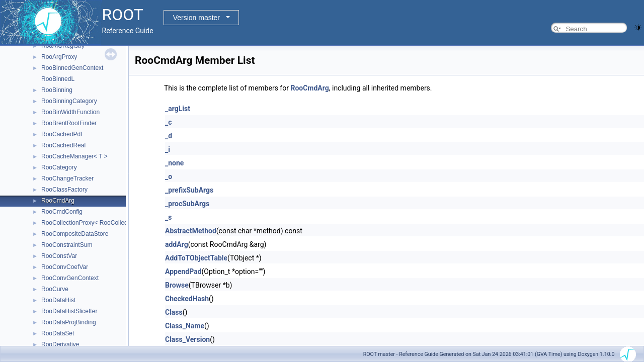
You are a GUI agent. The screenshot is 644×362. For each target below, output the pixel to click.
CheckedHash (187, 299)
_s (168, 217)
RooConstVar (59, 256)
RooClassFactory (64, 190)
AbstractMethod (191, 231)
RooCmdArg (58, 201)
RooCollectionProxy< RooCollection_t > (94, 223)
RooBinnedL (58, 79)
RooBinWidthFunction (70, 112)
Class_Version (187, 339)
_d (169, 136)
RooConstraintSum (67, 245)
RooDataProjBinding (69, 322)
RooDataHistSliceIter (69, 311)
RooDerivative (60, 344)
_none (174, 163)
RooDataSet (58, 333)
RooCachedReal (63, 145)
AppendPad (183, 271)
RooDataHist (58, 300)
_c (169, 122)
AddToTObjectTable (196, 258)
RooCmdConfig (62, 212)
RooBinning (57, 90)
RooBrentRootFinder (69, 123)
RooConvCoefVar (65, 267)
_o (169, 176)
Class (174, 312)
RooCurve (55, 289)
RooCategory (59, 167)
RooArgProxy (59, 57)
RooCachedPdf (62, 134)
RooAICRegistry (63, 46)
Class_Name (185, 326)
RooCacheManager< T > (74, 156)
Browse (177, 285)
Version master (196, 18)
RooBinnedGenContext (72, 68)
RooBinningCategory (69, 101)
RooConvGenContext (70, 278)
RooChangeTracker (67, 178)
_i (168, 149)
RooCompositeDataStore (75, 234)
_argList (178, 109)
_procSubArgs (187, 204)
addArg (177, 244)
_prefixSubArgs (189, 190)
